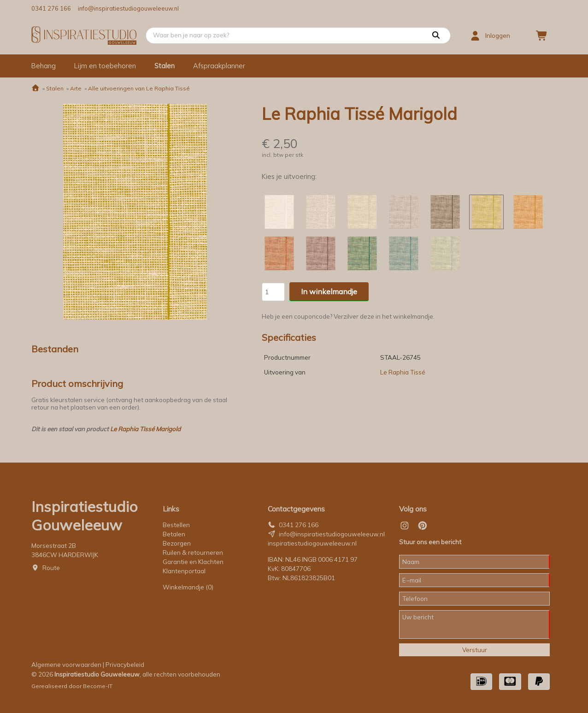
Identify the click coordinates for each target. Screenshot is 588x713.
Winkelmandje (188, 587)
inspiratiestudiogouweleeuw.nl (312, 543)
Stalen (165, 66)
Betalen (174, 534)
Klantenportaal (184, 571)
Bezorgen (177, 543)
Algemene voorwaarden (66, 665)
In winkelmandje (329, 291)
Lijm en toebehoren (105, 66)
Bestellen (176, 525)
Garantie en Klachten (194, 562)
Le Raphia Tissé (403, 372)
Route (51, 568)
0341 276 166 (51, 8)
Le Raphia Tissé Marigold (145, 429)
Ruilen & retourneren (193, 553)
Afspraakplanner (219, 66)
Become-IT (98, 686)
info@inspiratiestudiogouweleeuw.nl (128, 8)
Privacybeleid (125, 665)
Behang (44, 66)
